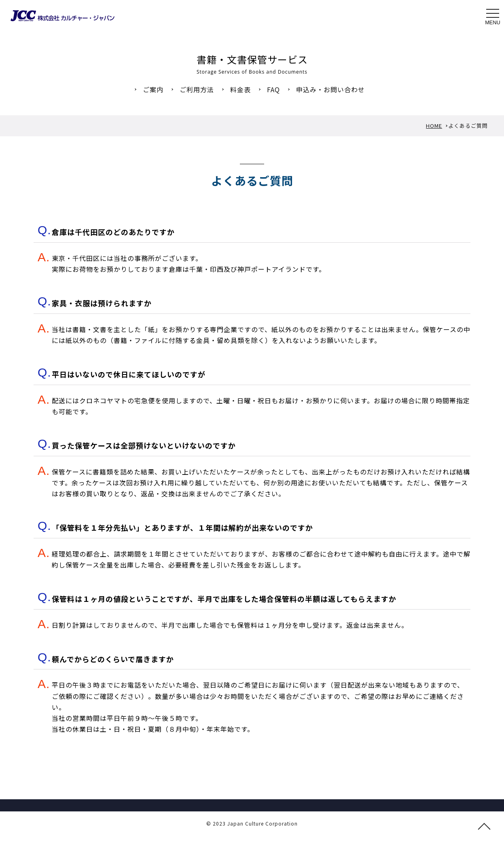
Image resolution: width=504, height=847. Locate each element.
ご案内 (153, 89)
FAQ (273, 89)
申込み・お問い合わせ (330, 89)
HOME (434, 126)
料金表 (240, 89)
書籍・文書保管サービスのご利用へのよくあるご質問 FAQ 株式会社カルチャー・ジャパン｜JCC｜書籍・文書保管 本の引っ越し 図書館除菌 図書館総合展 (62, 16)
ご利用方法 (197, 89)
